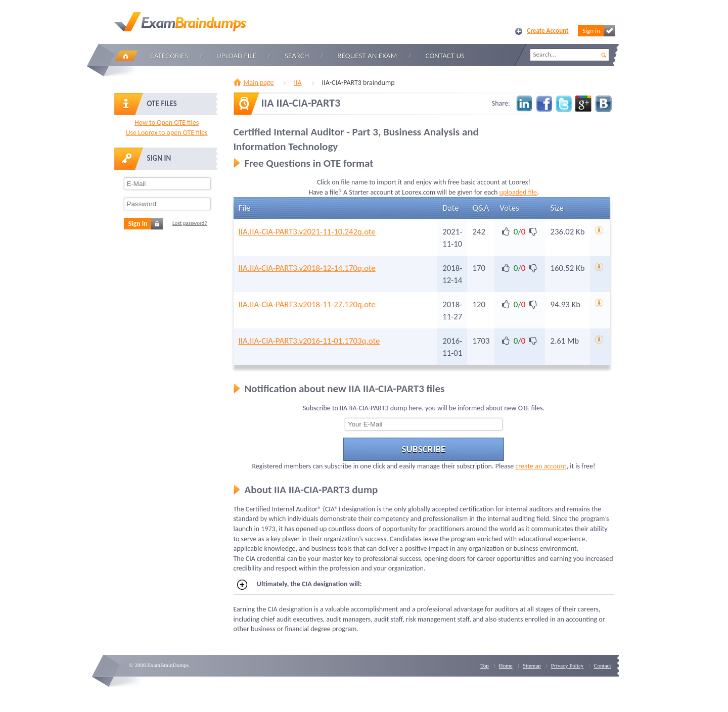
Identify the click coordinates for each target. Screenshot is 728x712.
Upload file (236, 56)
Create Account (548, 31)
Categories (169, 56)
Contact (602, 666)
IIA (298, 83)
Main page (259, 83)
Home (126, 56)
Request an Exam (367, 56)
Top (485, 666)
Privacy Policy (567, 666)
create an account (541, 466)
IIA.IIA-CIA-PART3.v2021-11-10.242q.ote (307, 232)
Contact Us (445, 56)
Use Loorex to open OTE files (166, 133)
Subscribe (424, 449)
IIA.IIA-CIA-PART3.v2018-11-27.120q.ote (307, 304)
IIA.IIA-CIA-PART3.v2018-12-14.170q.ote (307, 268)
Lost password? (190, 223)
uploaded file (518, 192)
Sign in (599, 31)
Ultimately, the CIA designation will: (299, 585)
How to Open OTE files (167, 123)
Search (297, 56)
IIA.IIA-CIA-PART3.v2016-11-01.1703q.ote (309, 341)
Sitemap (532, 666)
